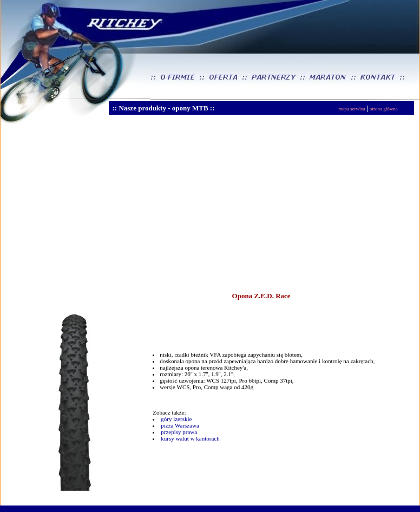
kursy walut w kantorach (190, 438)
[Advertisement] (137, 208)
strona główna (384, 109)
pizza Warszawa (180, 425)
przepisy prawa (179, 432)
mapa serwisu (352, 109)
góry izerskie (176, 419)
